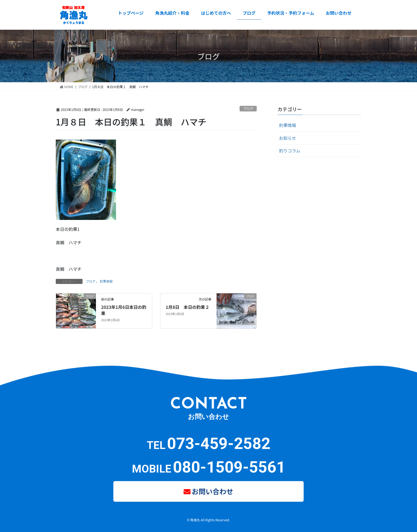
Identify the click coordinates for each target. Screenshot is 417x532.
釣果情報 (106, 281)
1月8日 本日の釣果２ (187, 307)
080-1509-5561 (229, 467)
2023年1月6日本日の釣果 (124, 310)
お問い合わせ (213, 490)
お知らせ (288, 138)
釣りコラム (290, 151)
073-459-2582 (219, 443)
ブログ (248, 108)
